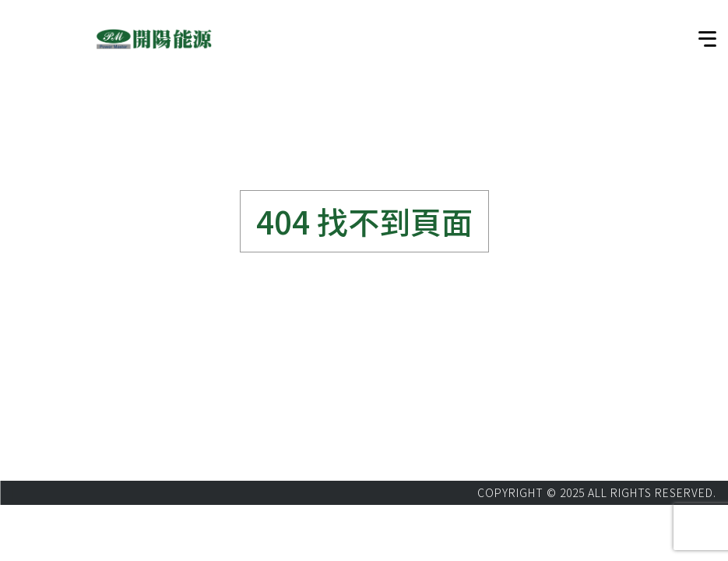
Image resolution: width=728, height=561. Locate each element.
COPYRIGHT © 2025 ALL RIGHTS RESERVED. (597, 492)
